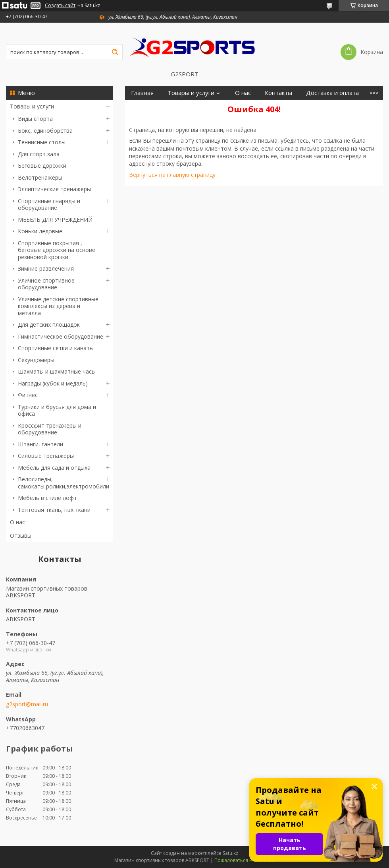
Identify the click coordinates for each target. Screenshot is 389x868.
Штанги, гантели (40, 444)
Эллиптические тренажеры (54, 189)
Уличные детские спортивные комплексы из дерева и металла (58, 306)
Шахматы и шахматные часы (57, 371)
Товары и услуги (32, 106)
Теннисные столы (42, 142)
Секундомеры (36, 360)
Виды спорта (35, 119)
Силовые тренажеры (46, 456)
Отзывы (21, 536)
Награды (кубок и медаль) (53, 383)
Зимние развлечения (46, 268)
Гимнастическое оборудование (61, 336)
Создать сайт (60, 6)
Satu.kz (230, 853)
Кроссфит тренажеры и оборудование (50, 429)
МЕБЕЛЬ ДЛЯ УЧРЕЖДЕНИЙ (55, 220)
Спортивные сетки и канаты (56, 348)
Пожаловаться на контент (245, 860)
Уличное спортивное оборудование (46, 284)
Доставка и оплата (332, 93)
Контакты (278, 93)
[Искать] (115, 52)
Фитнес (28, 395)
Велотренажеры (40, 177)
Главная (142, 93)
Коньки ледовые (40, 231)
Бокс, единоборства (45, 131)
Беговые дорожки (42, 166)
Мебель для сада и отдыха (54, 468)
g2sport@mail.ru (27, 704)
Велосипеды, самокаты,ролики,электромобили (64, 483)
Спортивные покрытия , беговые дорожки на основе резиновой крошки (57, 250)
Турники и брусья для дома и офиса (57, 410)
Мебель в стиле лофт (47, 498)
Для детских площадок (49, 325)
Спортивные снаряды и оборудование (49, 204)
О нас (17, 522)
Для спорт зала (39, 154)
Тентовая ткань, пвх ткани (54, 510)
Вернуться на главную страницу (172, 175)
